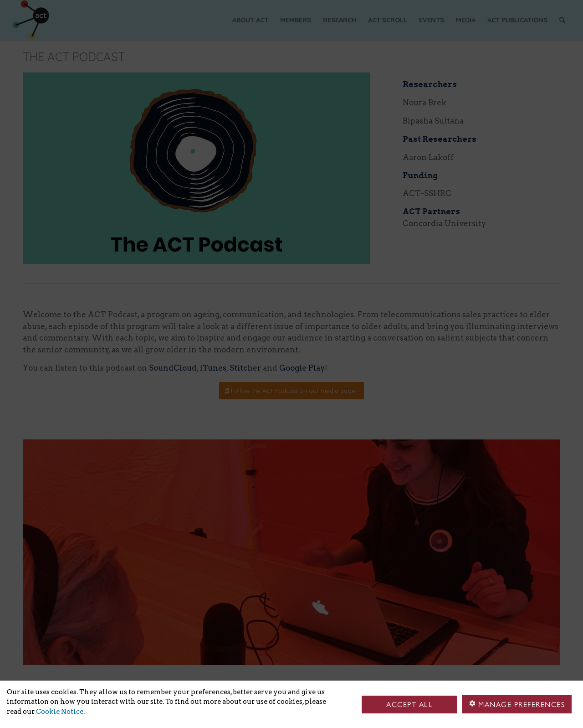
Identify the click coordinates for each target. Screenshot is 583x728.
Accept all (409, 705)
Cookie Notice (60, 712)
